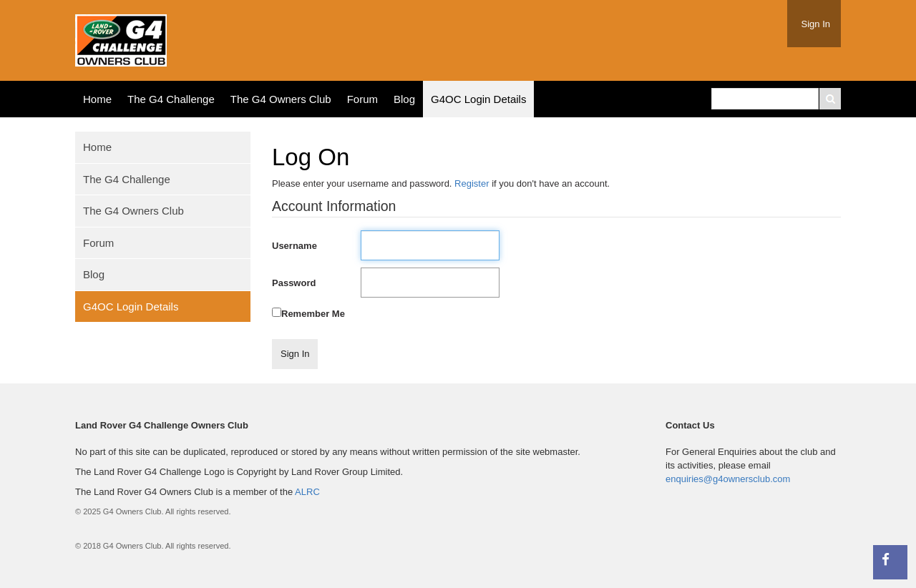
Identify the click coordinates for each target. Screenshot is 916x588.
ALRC (307, 492)
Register (472, 183)
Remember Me (313, 314)
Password (294, 283)
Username (294, 246)
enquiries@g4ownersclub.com (728, 479)
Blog (404, 99)
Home (97, 99)
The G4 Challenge (171, 99)
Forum (362, 99)
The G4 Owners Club (281, 99)
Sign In (816, 24)
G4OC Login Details (478, 99)
